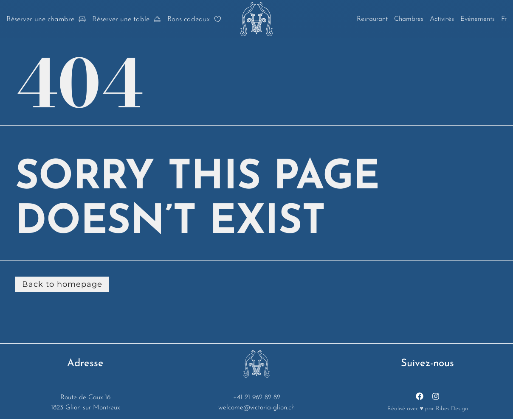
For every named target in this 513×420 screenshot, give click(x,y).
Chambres (409, 19)
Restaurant (372, 19)
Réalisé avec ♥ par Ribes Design (428, 409)
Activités (442, 19)
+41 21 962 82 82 (257, 398)
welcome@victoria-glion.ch (256, 408)
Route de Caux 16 (85, 398)
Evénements (478, 19)
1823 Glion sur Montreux (85, 408)
